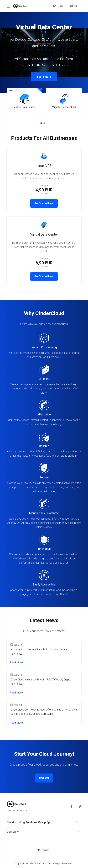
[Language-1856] (63, 6)
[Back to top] (44, 856)
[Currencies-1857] (75, 6)
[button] (41, 123)
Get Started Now (44, 203)
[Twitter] (80, 807)
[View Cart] (55, 6)
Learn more (44, 77)
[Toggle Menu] (8, 6)
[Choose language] (44, 850)
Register (44, 778)
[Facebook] (72, 807)
